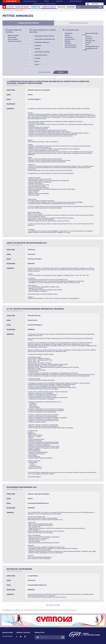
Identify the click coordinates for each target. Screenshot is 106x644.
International (69, 33)
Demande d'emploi (13, 35)
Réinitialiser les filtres (44, 72)
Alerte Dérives (11, 1)
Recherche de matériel (14, 41)
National (67, 35)
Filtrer (61, 72)
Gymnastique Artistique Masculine (45, 39)
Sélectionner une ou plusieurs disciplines (43, 31)
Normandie (89, 39)
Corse (87, 45)
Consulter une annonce (28, 23)
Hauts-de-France (70, 39)
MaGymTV (59, 1)
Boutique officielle (30, 1)
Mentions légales (8, 636)
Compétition (36, 7)
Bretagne (68, 41)
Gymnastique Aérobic (41, 55)
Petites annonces (76, 1)
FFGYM (37, 65)
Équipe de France (22, 7)
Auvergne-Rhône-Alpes (92, 47)
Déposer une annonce (79, 23)
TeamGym (37, 58)
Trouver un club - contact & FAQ (44, 4)
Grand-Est (68, 43)
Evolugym (61, 7)
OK (100, 7)
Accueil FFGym (4, 7)
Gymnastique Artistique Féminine (44, 36)
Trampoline (38, 45)
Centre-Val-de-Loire (71, 45)
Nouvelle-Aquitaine (71, 47)
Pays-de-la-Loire (90, 41)
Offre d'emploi (12, 37)
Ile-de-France (69, 37)
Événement (71, 7)
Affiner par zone (72, 30)
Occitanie (88, 43)
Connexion (95, 4)
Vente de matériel (13, 39)
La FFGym (10, 7)
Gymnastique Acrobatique (42, 52)
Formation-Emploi (49, 7)
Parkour (37, 61)
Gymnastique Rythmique (42, 42)
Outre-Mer (88, 37)
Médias (47, 1)
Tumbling (37, 49)
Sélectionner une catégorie (14, 31)
